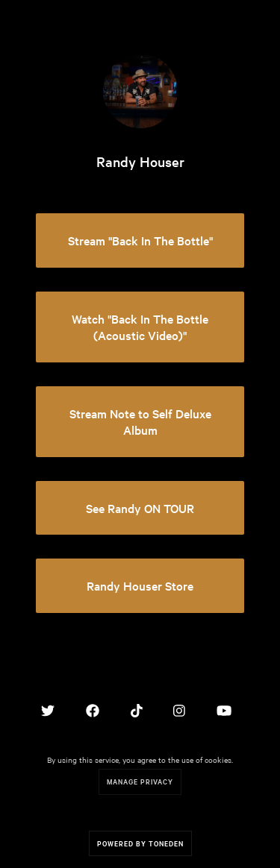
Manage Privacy (140, 781)
